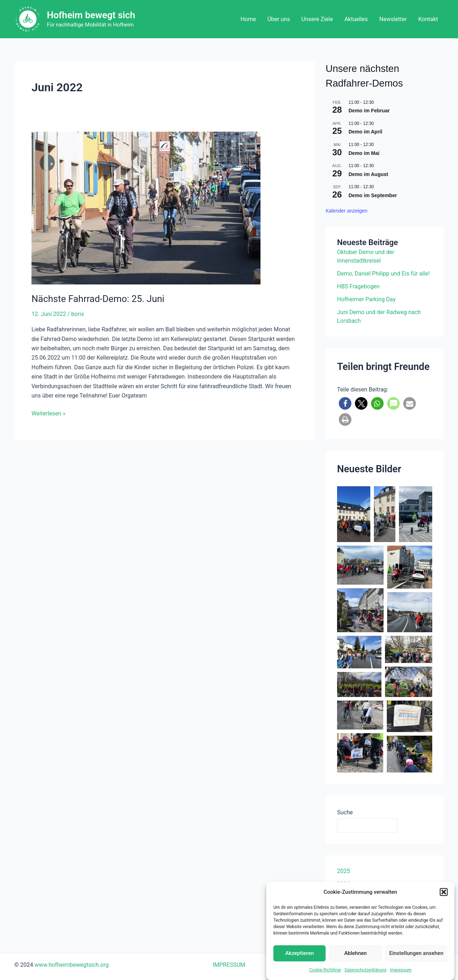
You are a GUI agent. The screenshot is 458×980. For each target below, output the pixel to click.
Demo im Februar (369, 111)
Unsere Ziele (317, 19)
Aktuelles (356, 19)
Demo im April (365, 132)
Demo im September (373, 195)
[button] (444, 900)
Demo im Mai (364, 153)
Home (248, 19)
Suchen (417, 825)
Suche (345, 812)
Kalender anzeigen (347, 211)
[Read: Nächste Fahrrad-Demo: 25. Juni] (165, 208)
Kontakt (428, 19)
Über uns (279, 19)
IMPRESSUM (229, 965)
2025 (343, 871)
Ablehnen (355, 961)
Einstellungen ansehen (416, 961)
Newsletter (393, 19)
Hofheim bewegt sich (91, 15)
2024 (343, 884)
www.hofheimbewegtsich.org (71, 965)
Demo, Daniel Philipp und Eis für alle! (383, 274)
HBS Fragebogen (358, 286)
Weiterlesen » (48, 413)
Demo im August (368, 174)
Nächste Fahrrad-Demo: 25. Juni (98, 299)
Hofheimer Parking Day (366, 299)
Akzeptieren (299, 961)
